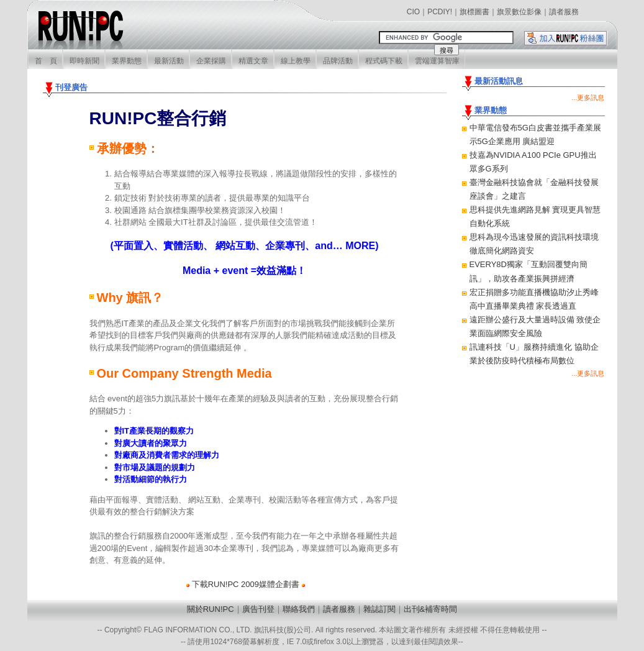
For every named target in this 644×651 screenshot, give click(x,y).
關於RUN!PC (211, 609)
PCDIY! (440, 12)
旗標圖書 (474, 12)
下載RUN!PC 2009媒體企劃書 (246, 584)
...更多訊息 (588, 98)
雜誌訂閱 (379, 609)
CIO (413, 12)
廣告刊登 (258, 609)
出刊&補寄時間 (431, 609)
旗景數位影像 (519, 12)
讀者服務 (564, 12)
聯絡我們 (299, 609)
